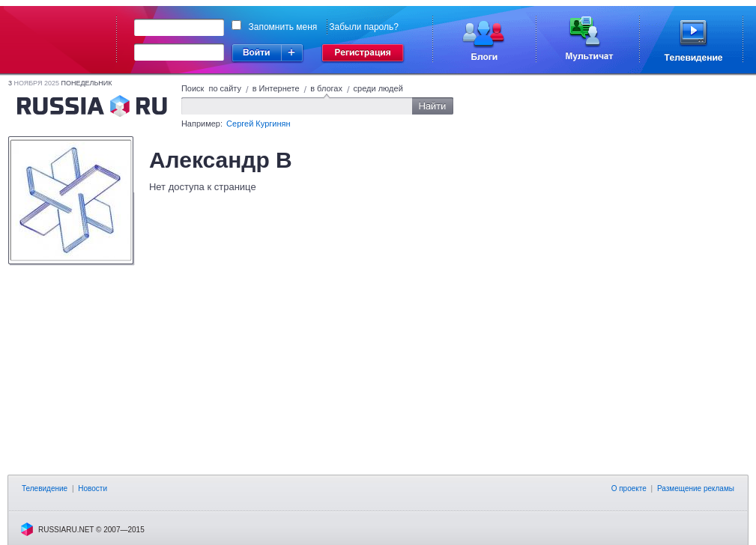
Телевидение (45, 488)
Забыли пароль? (364, 27)
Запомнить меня (283, 27)
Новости (93, 488)
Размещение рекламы (696, 488)
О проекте (629, 488)
